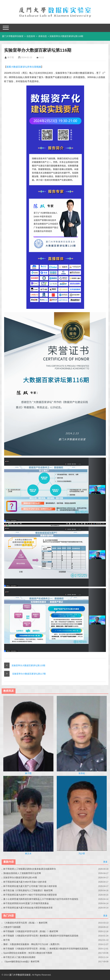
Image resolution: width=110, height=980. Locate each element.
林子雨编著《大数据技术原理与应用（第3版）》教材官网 (31, 931)
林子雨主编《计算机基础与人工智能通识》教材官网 (28, 890)
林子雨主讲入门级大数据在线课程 (19, 957)
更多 (105, 862)
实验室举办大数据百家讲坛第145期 (20, 878)
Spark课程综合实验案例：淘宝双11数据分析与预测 (28, 953)
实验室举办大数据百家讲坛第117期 (29, 674)
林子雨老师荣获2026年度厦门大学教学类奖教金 (26, 903)
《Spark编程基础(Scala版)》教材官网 (21, 962)
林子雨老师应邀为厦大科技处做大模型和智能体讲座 (28, 908)
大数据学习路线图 (12, 927)
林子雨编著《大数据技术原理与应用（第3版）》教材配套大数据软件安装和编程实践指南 (46, 949)
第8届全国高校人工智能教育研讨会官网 (22, 873)
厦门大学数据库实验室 (13, 36)
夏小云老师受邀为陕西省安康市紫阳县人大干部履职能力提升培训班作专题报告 (41, 899)
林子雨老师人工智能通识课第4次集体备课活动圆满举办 (30, 869)
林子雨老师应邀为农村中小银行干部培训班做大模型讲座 (30, 895)
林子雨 (7, 940)
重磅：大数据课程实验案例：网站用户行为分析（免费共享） (32, 944)
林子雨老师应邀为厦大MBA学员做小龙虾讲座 (25, 882)
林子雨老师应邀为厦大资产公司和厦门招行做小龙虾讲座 (30, 886)
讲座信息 (43, 36)
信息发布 (31, 36)
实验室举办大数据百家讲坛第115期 (28, 665)
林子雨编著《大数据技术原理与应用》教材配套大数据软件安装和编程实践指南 (41, 936)
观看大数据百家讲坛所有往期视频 (24, 67)
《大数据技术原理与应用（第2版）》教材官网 (25, 923)
